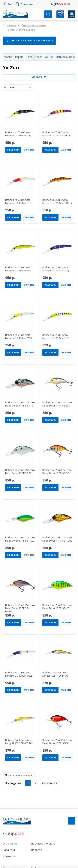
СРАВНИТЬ (29, 150)
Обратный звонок (71, 821)
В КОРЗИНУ (13, 150)
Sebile (39, 57)
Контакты (9, 856)
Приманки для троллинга (21, 30)
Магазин (11, 25)
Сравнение (27, 4)
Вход (10, 4)
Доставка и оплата (43, 843)
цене (12, 87)
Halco (29, 57)
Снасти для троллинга (34, 25)
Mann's (8, 57)
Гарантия (9, 850)
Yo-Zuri (49, 57)
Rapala (19, 57)
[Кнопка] (71, 14)
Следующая (50, 783)
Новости (36, 850)
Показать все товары (19, 775)
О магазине (10, 843)
